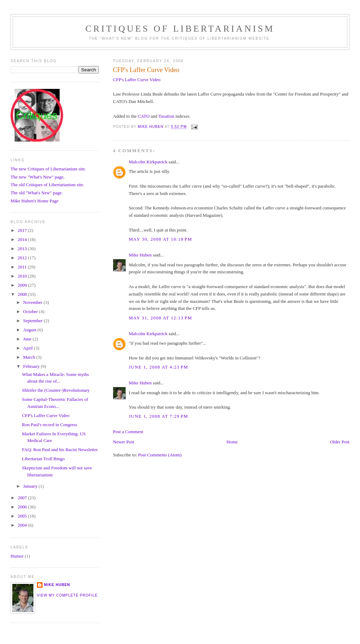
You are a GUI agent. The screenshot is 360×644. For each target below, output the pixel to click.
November (33, 302)
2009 (23, 285)
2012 (23, 258)
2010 (23, 276)
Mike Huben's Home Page (34, 201)
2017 (23, 230)
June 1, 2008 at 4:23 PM (158, 367)
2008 (23, 294)
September (34, 321)
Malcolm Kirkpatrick (148, 162)
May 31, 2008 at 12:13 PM (160, 318)
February (32, 366)
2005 (23, 516)
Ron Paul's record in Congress (50, 425)
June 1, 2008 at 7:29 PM (158, 416)
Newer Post (123, 442)
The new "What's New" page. (37, 177)
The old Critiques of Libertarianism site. (47, 185)
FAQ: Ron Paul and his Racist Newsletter (60, 450)
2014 (23, 239)
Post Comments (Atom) (160, 455)
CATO (144, 116)
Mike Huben (140, 255)
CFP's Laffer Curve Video (137, 80)
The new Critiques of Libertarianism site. (48, 169)
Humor (17, 556)
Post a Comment (128, 432)
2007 (23, 498)
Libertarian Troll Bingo (43, 459)
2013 (23, 249)
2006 (23, 507)
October (31, 311)
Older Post (340, 442)
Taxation (166, 116)
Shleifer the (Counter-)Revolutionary (56, 390)
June (28, 339)
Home (232, 442)
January (31, 486)
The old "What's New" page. (37, 193)
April (29, 348)
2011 (23, 267)
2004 (23, 525)
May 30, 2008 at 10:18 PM (160, 239)
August (30, 330)
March (30, 357)
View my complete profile (67, 595)
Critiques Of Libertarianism (180, 29)
